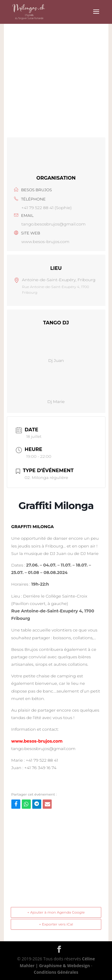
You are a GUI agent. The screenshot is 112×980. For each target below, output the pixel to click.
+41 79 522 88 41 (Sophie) (47, 208)
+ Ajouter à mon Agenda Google (56, 912)
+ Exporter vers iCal (56, 924)
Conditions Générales (56, 972)
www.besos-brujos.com (46, 242)
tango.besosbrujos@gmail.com (54, 224)
